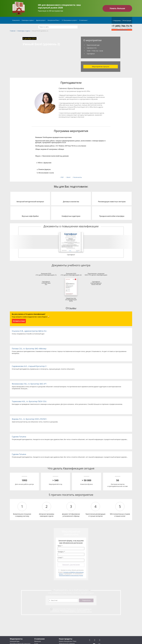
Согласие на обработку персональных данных (72, 610)
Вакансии (38, 641)
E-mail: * (60, 558)
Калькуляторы (15, 641)
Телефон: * (61, 552)
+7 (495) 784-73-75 (122, 26)
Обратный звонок (122, 30)
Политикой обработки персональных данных (71, 575)
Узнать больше (117, 8)
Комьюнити (16, 20)
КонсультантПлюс (54, 20)
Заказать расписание (71, 565)
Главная (13, 31)
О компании (84, 20)
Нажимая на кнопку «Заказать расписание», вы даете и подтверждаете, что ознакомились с (71, 573)
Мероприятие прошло (101, 67)
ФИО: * (60, 546)
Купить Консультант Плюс (68, 641)
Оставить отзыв (19, 321)
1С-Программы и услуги (69, 20)
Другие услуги (41, 20)
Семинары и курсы (28, 20)
